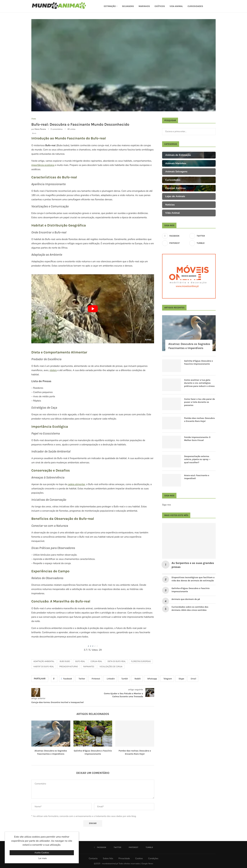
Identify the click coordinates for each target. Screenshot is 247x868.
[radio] (88, 644)
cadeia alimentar (76, 484)
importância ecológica (43, 165)
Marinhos (144, 6)
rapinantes (89, 667)
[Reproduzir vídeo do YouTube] (93, 309)
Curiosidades (195, 6)
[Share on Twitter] (81, 679)
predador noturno (69, 667)
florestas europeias (141, 661)
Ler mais (43, 858)
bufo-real (80, 661)
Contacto (93, 858)
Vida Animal (176, 6)
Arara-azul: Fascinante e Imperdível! (197, 477)
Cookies (139, 858)
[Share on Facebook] (67, 679)
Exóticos (160, 6)
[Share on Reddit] (137, 679)
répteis (53, 370)
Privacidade (124, 858)
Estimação (110, 6)
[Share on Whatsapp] (151, 679)
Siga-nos (167, 505)
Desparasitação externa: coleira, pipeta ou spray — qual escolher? (197, 459)
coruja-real (96, 661)
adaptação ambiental (44, 661)
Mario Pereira (40, 129)
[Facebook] (175, 236)
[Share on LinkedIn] (110, 679)
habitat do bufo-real (44, 667)
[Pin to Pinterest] (95, 679)
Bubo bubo (65, 661)
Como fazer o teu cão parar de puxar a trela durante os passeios (200, 402)
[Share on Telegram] (167, 679)
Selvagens (128, 6)
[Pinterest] (175, 243)
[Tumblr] (202, 243)
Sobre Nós (108, 858)
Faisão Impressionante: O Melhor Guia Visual (197, 439)
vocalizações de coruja (111, 667)
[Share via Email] (193, 679)
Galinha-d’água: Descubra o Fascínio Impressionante (198, 362)
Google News (147, 864)
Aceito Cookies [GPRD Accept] (42, 853)
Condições (153, 858)
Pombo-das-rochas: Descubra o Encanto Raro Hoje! (199, 420)
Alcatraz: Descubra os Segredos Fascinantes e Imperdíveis (189, 346)
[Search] (214, 6)
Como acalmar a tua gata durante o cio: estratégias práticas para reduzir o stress (199, 383)
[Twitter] (202, 236)
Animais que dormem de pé (186, 599)
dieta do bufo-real (117, 661)
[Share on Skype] (181, 679)
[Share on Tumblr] (124, 679)
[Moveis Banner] (189, 276)
